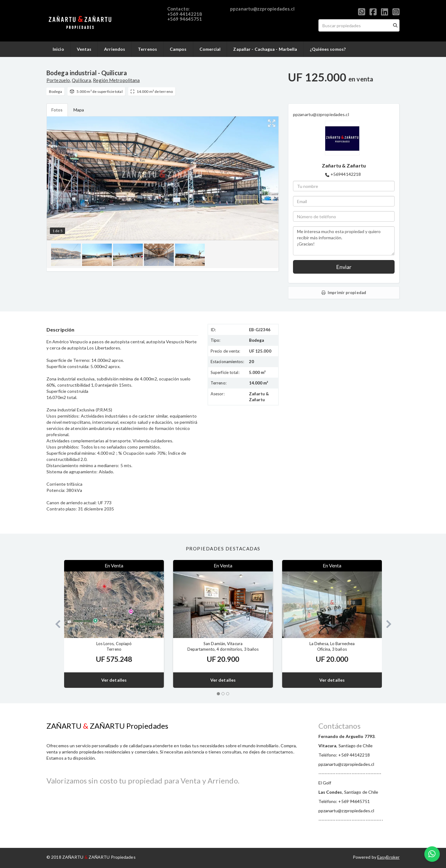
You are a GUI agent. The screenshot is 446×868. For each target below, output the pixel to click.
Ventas (84, 49)
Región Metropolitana (116, 80)
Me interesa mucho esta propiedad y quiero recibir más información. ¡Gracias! (344, 241)
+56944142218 (346, 174)
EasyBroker (388, 857)
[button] (55, 624)
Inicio (58, 49)
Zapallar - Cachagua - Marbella (265, 49)
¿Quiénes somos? (328, 49)
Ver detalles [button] (114, 680)
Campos (178, 49)
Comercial (210, 49)
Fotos (57, 110)
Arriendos (115, 49)
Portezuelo (58, 80)
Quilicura (81, 80)
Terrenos (147, 49)
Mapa (79, 110)
